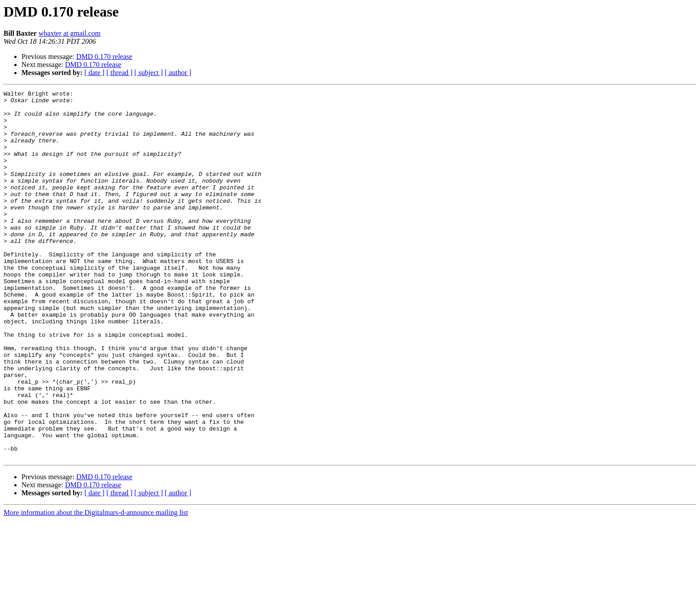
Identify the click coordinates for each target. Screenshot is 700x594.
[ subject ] (149, 73)
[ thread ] (119, 73)
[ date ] (94, 73)
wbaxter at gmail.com (69, 33)
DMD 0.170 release (104, 56)
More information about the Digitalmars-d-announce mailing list (96, 586)
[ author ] (178, 73)
